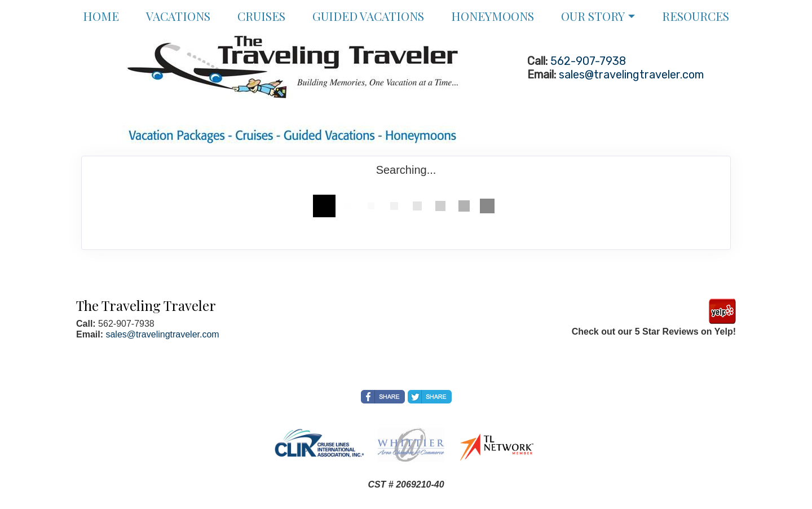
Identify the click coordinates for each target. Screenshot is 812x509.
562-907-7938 (588, 61)
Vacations (178, 16)
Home (101, 16)
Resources (696, 16)
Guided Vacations (368, 16)
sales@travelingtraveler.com (631, 74)
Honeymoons (493, 16)
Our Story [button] (593, 16)
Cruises (261, 16)
